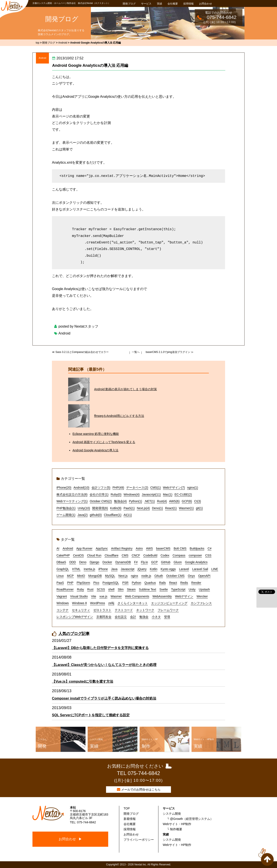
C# (209, 548)
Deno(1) (157, 508)
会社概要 (173, 4)
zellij (111, 603)
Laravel (184, 569)
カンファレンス (201, 603)
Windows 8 (79, 603)
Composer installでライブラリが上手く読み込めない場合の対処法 (104, 698)
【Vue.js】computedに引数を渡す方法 (83, 681)
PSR (125, 583)
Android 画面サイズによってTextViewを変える (104, 442)
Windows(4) (132, 494)
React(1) (171, 508)
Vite (94, 596)
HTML (76, 569)
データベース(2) (137, 488)
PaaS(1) (129, 508)
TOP (127, 808)
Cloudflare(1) (113, 515)
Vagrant (62, 596)
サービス (146, 4)
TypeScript (178, 589)
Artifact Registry (122, 548)
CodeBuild (150, 555)
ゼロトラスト (102, 610)
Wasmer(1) (186, 508)
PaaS (60, 583)
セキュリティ (81, 610)
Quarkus (150, 583)
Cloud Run (94, 555)
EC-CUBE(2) (183, 494)
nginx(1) (192, 488)
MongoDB (95, 576)
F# (136, 562)
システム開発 (172, 814)
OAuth (159, 576)
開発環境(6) (100, 508)
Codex (165, 555)
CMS (125, 555)
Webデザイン (184, 596)
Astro (139, 548)
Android (42, 58)
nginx (134, 576)
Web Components (137, 596)
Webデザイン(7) (174, 488)
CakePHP (63, 555)
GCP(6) (187, 501)
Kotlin (154, 569)
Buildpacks (197, 548)
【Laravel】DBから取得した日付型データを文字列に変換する (100, 648)
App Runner (85, 548)
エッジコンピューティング (169, 603)
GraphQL (63, 569)
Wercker (202, 596)
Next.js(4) (143, 508)
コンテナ (63, 610)
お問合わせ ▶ (70, 839)
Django (94, 562)
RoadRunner (65, 589)
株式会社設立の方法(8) (72, 494)
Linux (60, 576)
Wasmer (116, 596)
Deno (83, 562)
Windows (63, 603)
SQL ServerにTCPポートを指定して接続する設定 (91, 715)
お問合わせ (206, 4)
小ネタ (156, 617)
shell (111, 589)
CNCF (136, 555)
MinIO (81, 576)
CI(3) (197, 501)
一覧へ (136, 352)
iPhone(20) (64, 488)
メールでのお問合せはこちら (141, 790)
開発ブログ (129, 4)
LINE (215, 569)
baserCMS (163, 548)
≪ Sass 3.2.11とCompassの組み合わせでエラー (80, 352)
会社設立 (121, 617)
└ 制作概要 (175, 829)
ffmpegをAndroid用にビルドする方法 (119, 416)
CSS (208, 555)
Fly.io (144, 562)
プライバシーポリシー (139, 840)
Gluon (178, 562)
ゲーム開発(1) (66, 515)
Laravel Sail (200, 569)
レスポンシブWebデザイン (75, 617)
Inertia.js (89, 569)
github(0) (96, 515)
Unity (192, 589)
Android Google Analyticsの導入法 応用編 (90, 65)
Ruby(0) (116, 494)
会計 (133, 617)
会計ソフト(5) (101, 488)
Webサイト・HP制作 (177, 824)
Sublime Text (148, 589)
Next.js (123, 576)
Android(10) (81, 488)
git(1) (199, 508)
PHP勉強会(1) (66, 508)
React (173, 583)
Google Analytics (196, 562)
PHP (70, 583)
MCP (70, 576)
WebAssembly (162, 596)
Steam (131, 589)
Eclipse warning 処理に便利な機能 (96, 434)
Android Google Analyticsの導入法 (95, 450)
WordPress (97, 603)
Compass (179, 555)
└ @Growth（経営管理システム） (190, 819)
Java (114, 569)
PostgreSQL (111, 583)
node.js (146, 576)
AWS (149, 548)
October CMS (175, 576)
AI (58, 548)
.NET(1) (149, 501)
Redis (184, 583)
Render (196, 583)
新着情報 (130, 819)
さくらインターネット (133, 603)
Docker (107, 562)
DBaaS (61, 562)
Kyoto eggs (168, 569)
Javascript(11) (151, 494)
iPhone (103, 569)
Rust (90, 589)
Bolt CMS (180, 548)
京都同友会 (104, 617)
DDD (72, 562)
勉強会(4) (120, 501)
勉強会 (144, 617)
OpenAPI (204, 576)
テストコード (124, 610)
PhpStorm (83, 583)
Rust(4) (162, 501)
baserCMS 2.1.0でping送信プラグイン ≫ (170, 352)
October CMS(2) (101, 501)
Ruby (80, 589)
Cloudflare (111, 555)
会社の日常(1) (99, 494)
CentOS (78, 555)
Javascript (128, 569)
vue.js (103, 596)
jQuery (142, 569)
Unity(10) (84, 508)
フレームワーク (168, 610)
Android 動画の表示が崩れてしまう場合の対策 (126, 389)
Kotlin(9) (116, 508)
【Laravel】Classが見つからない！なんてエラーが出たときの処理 (104, 665)
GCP (154, 562)
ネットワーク (145, 610)
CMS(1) (156, 488)
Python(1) (136, 501)
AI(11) (128, 515)
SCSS (101, 589)
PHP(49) (118, 488)
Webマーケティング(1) (72, 501)
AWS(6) (174, 501)
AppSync (102, 548)
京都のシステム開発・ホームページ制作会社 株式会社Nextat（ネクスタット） (71, 3)
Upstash (204, 589)
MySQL (110, 576)
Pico (96, 583)
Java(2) (83, 515)
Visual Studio (79, 596)
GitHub (166, 562)
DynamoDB (123, 562)
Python (137, 583)
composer (195, 555)
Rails (162, 583)
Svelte (164, 589)
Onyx (191, 576)
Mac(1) (168, 494)
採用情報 (188, 4)
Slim (121, 589)
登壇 (167, 617)
